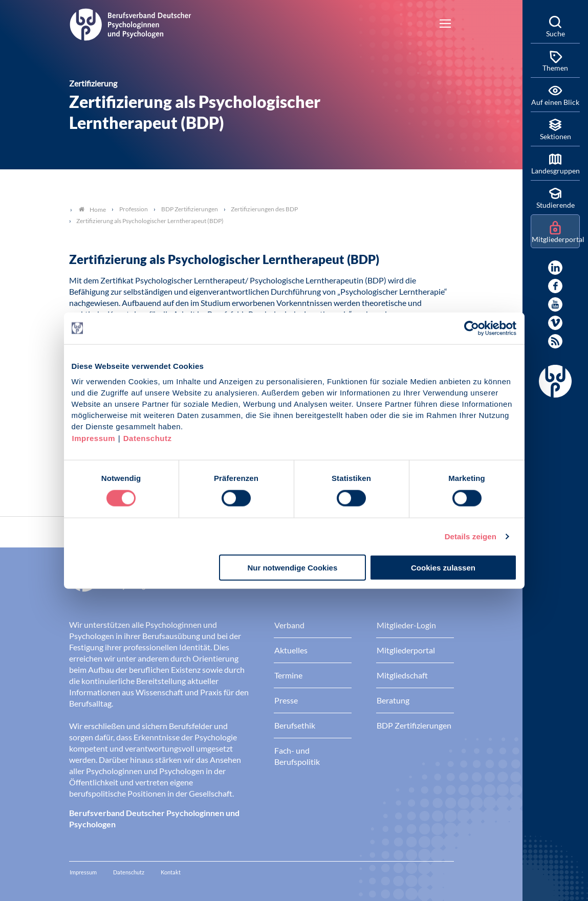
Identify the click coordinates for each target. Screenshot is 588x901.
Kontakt (171, 872)
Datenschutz (148, 438)
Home (92, 210)
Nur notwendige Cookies (292, 568)
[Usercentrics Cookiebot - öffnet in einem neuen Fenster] (472, 328)
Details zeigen (471, 536)
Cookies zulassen (443, 568)
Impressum (94, 438)
